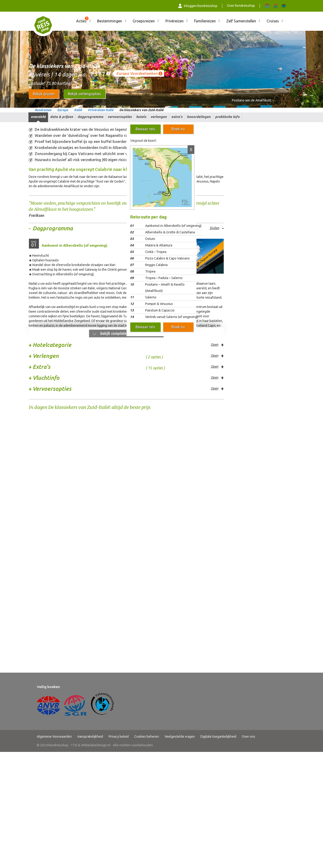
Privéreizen (175, 21)
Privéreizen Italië (101, 110)
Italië (78, 110)
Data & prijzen (62, 117)
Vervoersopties (120, 117)
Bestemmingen (110, 21)
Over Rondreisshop (241, 6)
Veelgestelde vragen (180, 548)
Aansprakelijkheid (90, 548)
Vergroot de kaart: (143, 141)
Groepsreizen (144, 21)
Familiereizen (205, 21)
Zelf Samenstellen (241, 21)
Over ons (249, 548)
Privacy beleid (119, 548)
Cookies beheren (147, 548)
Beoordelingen (199, 117)
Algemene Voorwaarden (54, 548)
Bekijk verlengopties (84, 94)
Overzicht (38, 117)
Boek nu (178, 129)
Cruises (273, 21)
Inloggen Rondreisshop (198, 6)
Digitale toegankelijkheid (218, 548)
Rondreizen (43, 110)
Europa (63, 110)
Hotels (141, 117)
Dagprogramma (90, 117)
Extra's (177, 117)
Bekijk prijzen (44, 94)
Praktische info (227, 117)
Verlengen (159, 117)
